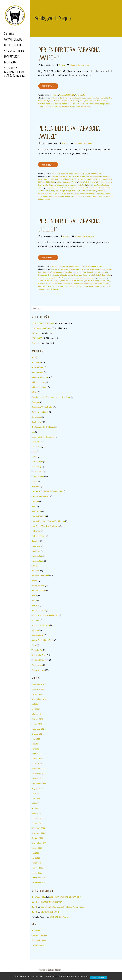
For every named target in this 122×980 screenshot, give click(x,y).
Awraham (106, 176)
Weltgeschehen (38, 670)
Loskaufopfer (43, 193)
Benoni (95, 179)
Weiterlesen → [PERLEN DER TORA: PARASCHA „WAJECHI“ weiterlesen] (48, 86)
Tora (86, 104)
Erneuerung (37, 447)
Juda (73, 191)
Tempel (61, 196)
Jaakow (91, 98)
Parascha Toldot (52, 283)
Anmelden (36, 930)
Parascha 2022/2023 (67, 95)
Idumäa (64, 275)
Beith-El (58, 179)
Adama (71, 269)
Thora (82, 104)
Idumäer (71, 275)
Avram (100, 176)
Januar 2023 (37, 823)
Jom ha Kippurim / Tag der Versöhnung (48, 521)
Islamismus (36, 511)
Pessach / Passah (39, 590)
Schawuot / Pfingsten (41, 625)
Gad (85, 182)
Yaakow (87, 196)
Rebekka (91, 193)
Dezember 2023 (38, 768)
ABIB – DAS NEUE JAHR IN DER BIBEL (65, 897)
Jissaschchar (97, 188)
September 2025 (39, 699)
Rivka (45, 286)
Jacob (79, 185)
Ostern (34, 566)
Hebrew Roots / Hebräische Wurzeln (47, 491)
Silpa (40, 196)
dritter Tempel (72, 182)
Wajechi (96, 104)
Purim (34, 600)
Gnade (34, 481)
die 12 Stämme (65, 98)
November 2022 (38, 833)
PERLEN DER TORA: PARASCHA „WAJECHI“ (69, 54)
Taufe (34, 645)
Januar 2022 (37, 873)
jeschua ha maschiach (53, 188)
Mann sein (36, 546)
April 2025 (36, 709)
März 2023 (36, 813)
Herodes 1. (103, 272)
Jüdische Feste (38, 536)
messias (96, 281)
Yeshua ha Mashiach (62, 106)
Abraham (62, 176)
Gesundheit (36, 471)
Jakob (97, 98)
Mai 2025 (36, 704)
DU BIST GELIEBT (13, 45)
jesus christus (69, 101)
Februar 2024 (37, 759)
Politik (34, 595)
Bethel (43, 182)
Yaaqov (103, 104)
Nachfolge (36, 551)
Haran (89, 272)
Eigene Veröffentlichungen (43, 437)
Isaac (111, 182)
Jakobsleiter (92, 185)
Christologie (37, 417)
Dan (64, 182)
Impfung (35, 501)
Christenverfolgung (40, 412)
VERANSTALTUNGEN (14, 51)
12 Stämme (55, 98)
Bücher (35, 392)
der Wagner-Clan (39, 897)
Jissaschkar (106, 188)
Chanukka (36, 402)
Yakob (40, 106)
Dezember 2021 (38, 878)
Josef (76, 101)
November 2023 (38, 773)
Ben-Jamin (72, 179)
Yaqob (46, 106)
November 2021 (38, 883)
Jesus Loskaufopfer (85, 188)
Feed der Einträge (39, 935)
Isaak (40, 185)
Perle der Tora (56, 104)
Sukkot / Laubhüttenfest (42, 640)
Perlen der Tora (81, 95)
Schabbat (35, 620)
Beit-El (47, 179)
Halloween (36, 486)
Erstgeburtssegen (71, 272)
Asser (87, 176)
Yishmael (42, 289)
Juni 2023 (36, 798)
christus (59, 182)
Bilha (48, 182)
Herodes (95, 272)
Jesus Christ (58, 101)
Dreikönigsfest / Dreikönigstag (44, 427)
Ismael (86, 275)
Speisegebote (37, 635)
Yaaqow (100, 196)
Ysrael (89, 106)
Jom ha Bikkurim (39, 516)
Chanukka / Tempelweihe (42, 407)
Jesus (51, 101)
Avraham (93, 176)
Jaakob (79, 98)
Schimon (108, 193)
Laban (78, 191)
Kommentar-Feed (39, 940)
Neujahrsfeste (38, 561)
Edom (40, 272)
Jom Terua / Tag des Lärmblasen (45, 526)
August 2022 (37, 848)
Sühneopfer (53, 196)
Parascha (55, 95)
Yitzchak (49, 289)
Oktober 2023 (37, 778)
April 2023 (36, 808)
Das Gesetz (36, 422)
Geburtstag (36, 466)
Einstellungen (98, 977)
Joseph (82, 101)
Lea (59, 281)
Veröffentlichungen (40, 660)
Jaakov (85, 98)
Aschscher (81, 176)
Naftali (59, 193)
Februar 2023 (37, 818)
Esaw (85, 272)
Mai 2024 (36, 744)
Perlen (64, 104)
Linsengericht (71, 281)
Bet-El (100, 179)
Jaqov (56, 278)
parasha (104, 101)
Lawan (94, 191)
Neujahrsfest (37, 556)
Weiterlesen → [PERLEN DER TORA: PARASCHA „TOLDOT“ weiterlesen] (48, 257)
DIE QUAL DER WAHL (50, 912)
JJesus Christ (50, 191)
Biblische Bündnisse (59, 173)
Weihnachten (37, 665)
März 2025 (36, 714)
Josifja (68, 191)
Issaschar (52, 185)
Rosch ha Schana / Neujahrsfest (45, 615)
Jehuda (106, 185)
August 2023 (37, 788)
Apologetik (36, 362)
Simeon (45, 196)
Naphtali (65, 193)
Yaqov (86, 286)
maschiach (81, 281)
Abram (68, 176)
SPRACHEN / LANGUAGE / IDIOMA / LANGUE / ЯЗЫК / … (15, 74)
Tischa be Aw (37, 650)
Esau (80, 272)
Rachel (72, 193)
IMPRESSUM (10, 62)
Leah (99, 191)
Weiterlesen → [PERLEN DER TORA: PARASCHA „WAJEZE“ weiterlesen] (48, 165)
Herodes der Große (45, 275)
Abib (34, 357)
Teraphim (74, 196)
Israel (74, 98)
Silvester (35, 630)
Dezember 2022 (38, 828)
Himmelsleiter (103, 182)
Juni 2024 (36, 739)
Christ (53, 182)
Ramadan (36, 605)
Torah (91, 104)
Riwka (102, 193)
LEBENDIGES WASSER (41, 328)
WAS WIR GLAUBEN (14, 39)
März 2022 (36, 863)
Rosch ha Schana (39, 610)
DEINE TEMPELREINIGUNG (43, 323)
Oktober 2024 (37, 734)
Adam (66, 269)
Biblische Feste (38, 382)
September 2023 (39, 783)
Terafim (67, 196)
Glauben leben (38, 476)
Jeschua (103, 98)
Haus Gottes (92, 182)
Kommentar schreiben (80, 65)
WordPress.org (38, 945)
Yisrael (73, 106)
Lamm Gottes (86, 191)
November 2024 (38, 729)
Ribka (97, 193)
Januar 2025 (37, 724)
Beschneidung (38, 372)
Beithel (65, 179)
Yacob (108, 104)
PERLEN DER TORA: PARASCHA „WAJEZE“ (69, 132)
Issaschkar (60, 185)
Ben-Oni (80, 179)
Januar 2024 (37, 764)
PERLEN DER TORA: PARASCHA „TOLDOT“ (69, 225)
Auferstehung (37, 367)
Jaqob (51, 278)
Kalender (35, 541)
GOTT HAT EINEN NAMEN (52, 902)
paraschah (96, 101)
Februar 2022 (37, 868)
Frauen (35, 456)
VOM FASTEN (37, 338)
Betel (105, 179)
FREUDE (35, 333)
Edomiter (47, 272)
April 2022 (36, 858)
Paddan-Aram (104, 281)
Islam (34, 506)
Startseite (9, 33)
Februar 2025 (37, 719)
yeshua (51, 106)
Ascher (74, 176)
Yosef (78, 106)
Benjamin (88, 179)
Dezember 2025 (38, 684)
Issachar (46, 185)
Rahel (77, 193)
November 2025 (38, 689)
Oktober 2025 (37, 694)
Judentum (36, 531)
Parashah (42, 104)
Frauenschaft (37, 461)
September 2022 (39, 843)
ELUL (34, 343)
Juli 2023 (35, 793)
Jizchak (41, 191)
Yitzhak (47, 199)
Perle (48, 104)
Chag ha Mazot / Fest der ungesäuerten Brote (51, 397)
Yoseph (83, 106)
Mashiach (52, 193)
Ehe (33, 432)
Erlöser (81, 182)
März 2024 (36, 754)
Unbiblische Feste (39, 655)
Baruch (62, 65)
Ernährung (36, 442)
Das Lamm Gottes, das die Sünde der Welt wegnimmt (64, 907)
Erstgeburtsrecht (57, 272)
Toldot (61, 286)
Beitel (52, 179)
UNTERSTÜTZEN (12, 56)
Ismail (91, 275)
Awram (41, 179)
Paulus (34, 581)
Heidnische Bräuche (40, 496)
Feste (34, 452)
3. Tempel (54, 176)
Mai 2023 (36, 803)
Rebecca (83, 193)
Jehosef (100, 185)
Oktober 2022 (37, 838)
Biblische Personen (40, 387)
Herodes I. (57, 275)
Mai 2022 (36, 853)
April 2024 (36, 749)
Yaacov (81, 196)
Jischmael (42, 281)
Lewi (103, 191)
